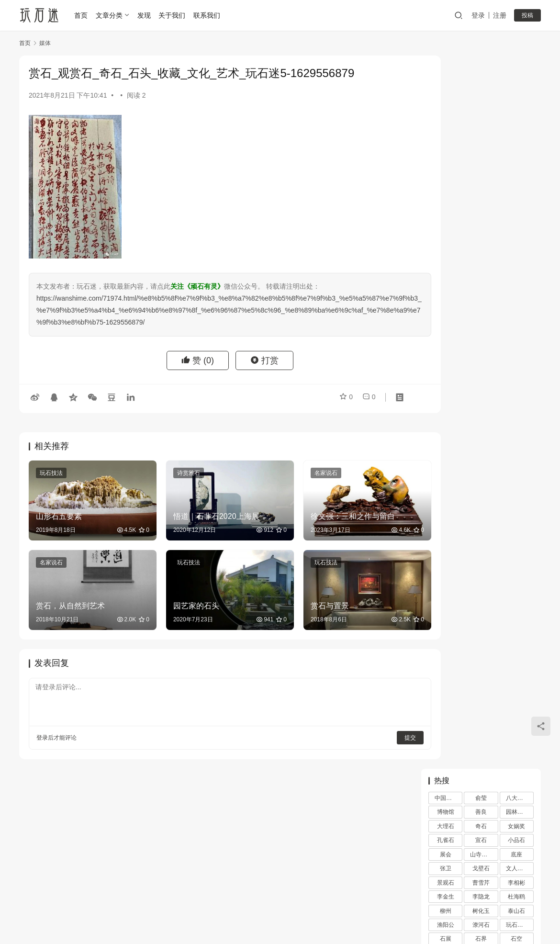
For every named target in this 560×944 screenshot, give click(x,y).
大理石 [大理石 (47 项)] (446, 113)
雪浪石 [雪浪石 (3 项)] (481, 296)
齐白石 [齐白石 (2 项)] (481, 311)
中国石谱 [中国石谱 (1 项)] (446, 85)
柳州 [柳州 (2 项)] (446, 198)
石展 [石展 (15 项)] (446, 226)
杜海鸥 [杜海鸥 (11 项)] (516, 183)
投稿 (527, 15)
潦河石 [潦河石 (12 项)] (481, 212)
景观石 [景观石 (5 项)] (446, 169)
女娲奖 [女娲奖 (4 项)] (516, 113)
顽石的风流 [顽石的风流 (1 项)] (520, 296)
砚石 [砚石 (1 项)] (446, 240)
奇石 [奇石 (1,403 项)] (481, 113)
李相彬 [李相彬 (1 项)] (516, 169)
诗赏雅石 (179, 473)
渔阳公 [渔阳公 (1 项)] (446, 212)
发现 (146, 15)
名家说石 (306, 473)
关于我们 (174, 15)
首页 (83, 15)
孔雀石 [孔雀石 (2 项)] (446, 127)
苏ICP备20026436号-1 (330, 915)
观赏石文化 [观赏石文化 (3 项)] (520, 254)
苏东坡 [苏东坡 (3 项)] (516, 240)
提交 (381, 725)
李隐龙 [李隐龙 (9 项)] (481, 183)
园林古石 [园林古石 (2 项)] (517, 99)
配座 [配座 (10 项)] (516, 268)
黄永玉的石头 (501, 535)
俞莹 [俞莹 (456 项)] (481, 85)
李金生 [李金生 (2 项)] (446, 183)
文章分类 (111, 15)
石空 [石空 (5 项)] (516, 226)
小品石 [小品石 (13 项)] (516, 127)
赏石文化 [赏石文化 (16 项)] (482, 268)
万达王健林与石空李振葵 (470, 412)
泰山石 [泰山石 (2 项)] (516, 198)
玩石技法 (51, 473)
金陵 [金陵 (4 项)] (446, 282)
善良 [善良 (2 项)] (481, 99)
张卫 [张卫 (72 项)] (446, 156)
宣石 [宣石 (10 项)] (481, 127)
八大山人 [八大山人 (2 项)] (517, 85)
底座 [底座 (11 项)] (516, 141)
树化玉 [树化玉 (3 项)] (481, 198)
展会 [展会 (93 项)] (446, 141)
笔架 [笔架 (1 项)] (481, 240)
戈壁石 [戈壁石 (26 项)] (481, 156)
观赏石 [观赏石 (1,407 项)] (481, 254)
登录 (478, 15)
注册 (500, 15)
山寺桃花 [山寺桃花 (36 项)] (482, 141)
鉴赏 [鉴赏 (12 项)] (481, 282)
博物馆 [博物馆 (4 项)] (446, 99)
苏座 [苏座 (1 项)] (446, 254)
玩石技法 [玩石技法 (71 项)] (517, 212)
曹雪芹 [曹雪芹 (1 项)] (481, 169)
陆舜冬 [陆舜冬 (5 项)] (516, 282)
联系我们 (209, 15)
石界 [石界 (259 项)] (481, 226)
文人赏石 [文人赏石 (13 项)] (517, 156)
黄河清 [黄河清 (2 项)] (446, 311)
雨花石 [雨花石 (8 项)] (446, 296)
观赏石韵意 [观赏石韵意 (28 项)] (448, 268)
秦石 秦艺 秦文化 (506, 581)
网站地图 (315, 899)
